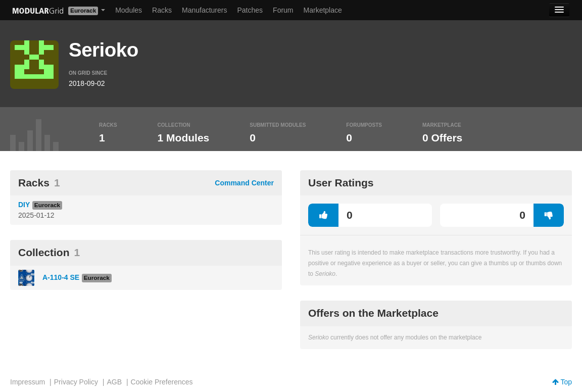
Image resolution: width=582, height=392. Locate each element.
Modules (129, 10)
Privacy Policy (76, 382)
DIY (24, 205)
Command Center (244, 183)
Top (562, 382)
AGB (114, 382)
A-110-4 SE (61, 277)
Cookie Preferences (162, 382)
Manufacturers (204, 10)
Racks (162, 10)
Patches (250, 10)
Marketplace (323, 10)
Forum (283, 10)
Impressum (28, 382)
